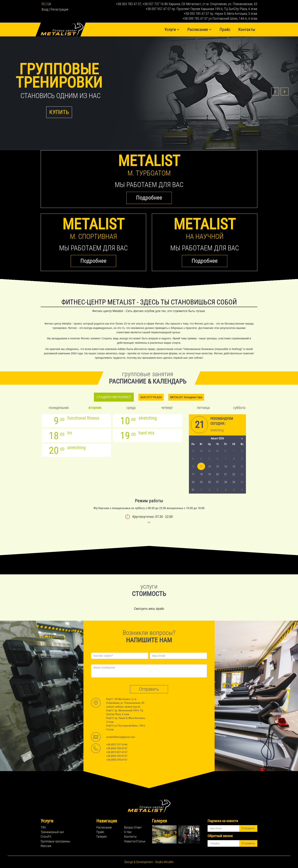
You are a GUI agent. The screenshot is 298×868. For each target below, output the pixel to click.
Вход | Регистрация (55, 9)
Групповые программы (55, 841)
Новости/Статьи (135, 841)
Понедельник (59, 408)
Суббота (239, 408)
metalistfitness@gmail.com (121, 737)
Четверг (167, 408)
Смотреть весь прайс (149, 609)
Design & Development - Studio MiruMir (149, 862)
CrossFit (46, 837)
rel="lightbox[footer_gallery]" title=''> (164, 834)
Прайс (225, 29)
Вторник (95, 408)
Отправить (149, 689)
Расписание (199, 29)
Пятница (203, 408)
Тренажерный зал (52, 832)
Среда (131, 408)
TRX (43, 827)
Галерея (101, 837)
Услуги (172, 29)
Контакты (247, 29)
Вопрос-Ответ (133, 827)
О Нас (128, 832)
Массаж (46, 846)
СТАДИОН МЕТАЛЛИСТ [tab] (114, 397)
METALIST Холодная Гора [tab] (186, 397)
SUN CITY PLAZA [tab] (151, 397)
